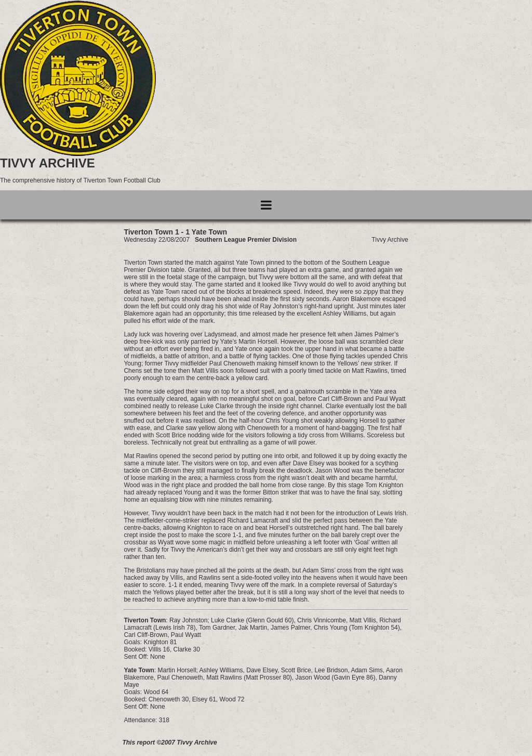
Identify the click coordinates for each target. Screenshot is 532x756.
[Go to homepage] (78, 154)
